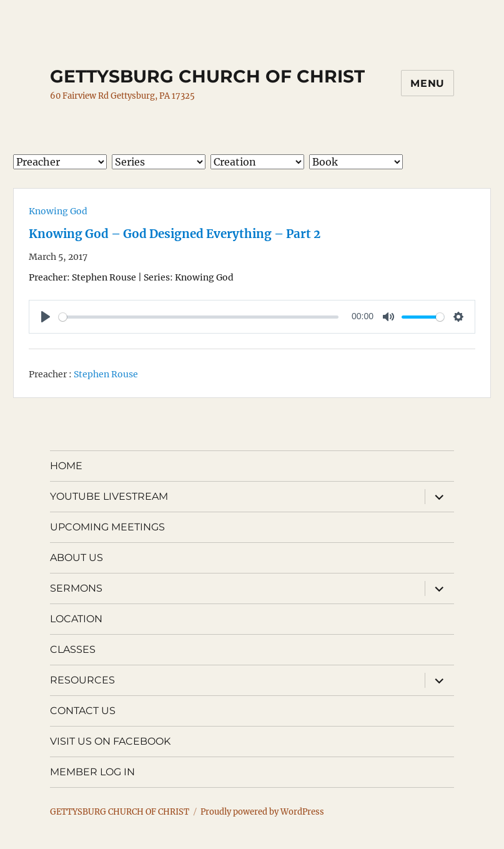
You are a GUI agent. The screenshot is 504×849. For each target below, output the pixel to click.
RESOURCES (82, 680)
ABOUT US (77, 558)
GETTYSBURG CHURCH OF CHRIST (207, 76)
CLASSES (73, 649)
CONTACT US (83, 711)
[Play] (46, 317)
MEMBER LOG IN (92, 772)
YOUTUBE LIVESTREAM (109, 496)
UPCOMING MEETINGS (107, 527)
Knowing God (58, 211)
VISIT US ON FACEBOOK (110, 741)
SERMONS (76, 588)
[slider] (199, 317)
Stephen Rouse (106, 374)
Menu (427, 83)
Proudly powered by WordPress (262, 812)
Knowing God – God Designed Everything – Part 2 (175, 234)
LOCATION (76, 619)
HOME (66, 466)
